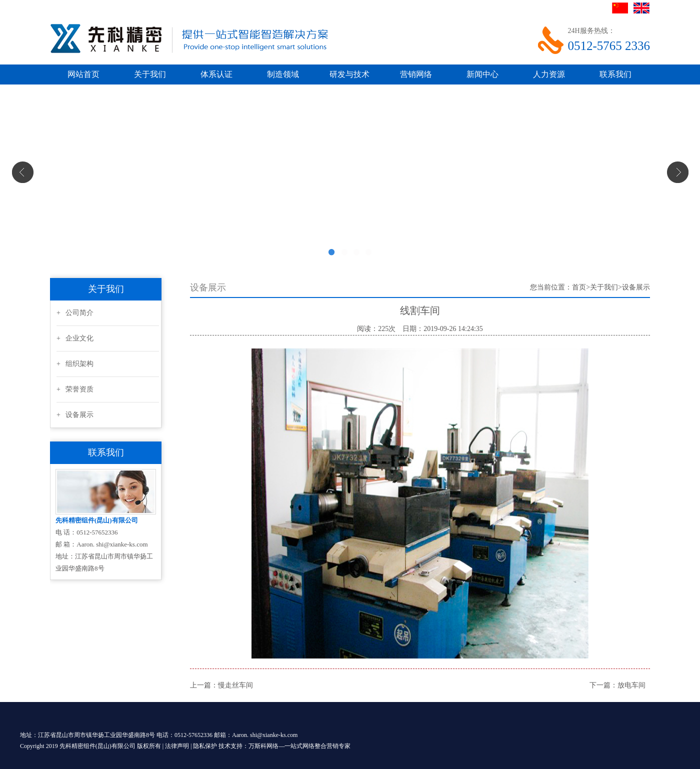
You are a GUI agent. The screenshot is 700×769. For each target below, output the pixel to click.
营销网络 (416, 74)
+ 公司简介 (75, 313)
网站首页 (83, 74)
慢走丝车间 (235, 685)
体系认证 (216, 74)
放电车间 (631, 685)
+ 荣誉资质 (75, 389)
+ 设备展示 (75, 415)
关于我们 (150, 74)
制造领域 (283, 74)
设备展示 (636, 287)
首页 (579, 287)
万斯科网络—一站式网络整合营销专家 (299, 746)
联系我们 (615, 74)
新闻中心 (482, 74)
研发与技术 (349, 74)
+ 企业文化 (75, 338)
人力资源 (549, 74)
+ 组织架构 (75, 364)
